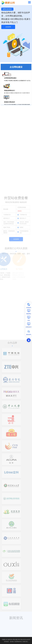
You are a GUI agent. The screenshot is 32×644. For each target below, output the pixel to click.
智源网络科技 (18, 642)
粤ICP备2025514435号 (24, 640)
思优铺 (12, 642)
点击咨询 (8, 27)
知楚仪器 (25, 642)
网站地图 (15, 640)
